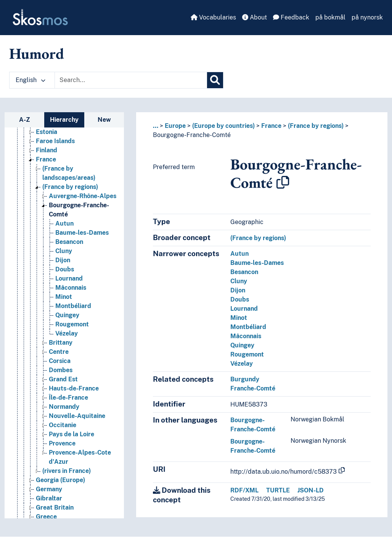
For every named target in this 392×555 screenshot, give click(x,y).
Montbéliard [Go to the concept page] (73, 306)
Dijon (238, 290)
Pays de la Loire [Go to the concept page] (71, 434)
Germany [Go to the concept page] (49, 489)
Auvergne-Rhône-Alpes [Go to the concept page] (83, 196)
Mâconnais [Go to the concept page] (71, 288)
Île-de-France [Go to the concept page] (68, 398)
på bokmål (330, 17)
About (255, 17)
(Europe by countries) (223, 126)
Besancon (244, 272)
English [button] (31, 80)
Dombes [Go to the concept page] (61, 370)
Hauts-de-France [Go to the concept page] (74, 388)
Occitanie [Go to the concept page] (63, 425)
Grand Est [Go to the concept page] (63, 379)
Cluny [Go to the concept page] (64, 251)
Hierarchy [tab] (64, 120)
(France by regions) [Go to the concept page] (70, 187)
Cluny (239, 281)
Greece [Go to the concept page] (46, 517)
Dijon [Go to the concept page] (63, 260)
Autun (239, 254)
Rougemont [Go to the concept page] (72, 324)
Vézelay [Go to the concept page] (67, 333)
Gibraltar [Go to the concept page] (49, 498)
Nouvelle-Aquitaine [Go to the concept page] (77, 416)
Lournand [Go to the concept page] (69, 278)
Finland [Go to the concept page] (47, 150)
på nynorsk (367, 17)
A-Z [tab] (25, 120)
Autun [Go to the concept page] (64, 223)
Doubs (240, 299)
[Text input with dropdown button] (131, 80)
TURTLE (278, 490)
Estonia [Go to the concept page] (47, 132)
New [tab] (104, 120)
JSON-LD (311, 490)
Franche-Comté (253, 388)
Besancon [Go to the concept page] (69, 242)
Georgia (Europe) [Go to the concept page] (60, 480)
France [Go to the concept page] (46, 159)
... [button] (156, 126)
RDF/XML (244, 490)
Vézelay (242, 364)
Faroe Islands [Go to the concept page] (55, 141)
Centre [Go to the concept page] (59, 352)
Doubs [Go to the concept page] (65, 269)
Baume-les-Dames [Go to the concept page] (82, 233)
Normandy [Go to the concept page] (64, 407)
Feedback (291, 17)
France (271, 126)
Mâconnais (246, 336)
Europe (175, 126)
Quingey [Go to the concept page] (67, 315)
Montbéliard (248, 327)
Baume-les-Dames (257, 263)
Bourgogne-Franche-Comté (192, 135)
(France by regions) (316, 126)
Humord (37, 53)
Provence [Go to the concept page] (62, 443)
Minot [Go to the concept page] (64, 297)
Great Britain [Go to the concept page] (55, 507)
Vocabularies (213, 17)
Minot (239, 318)
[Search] (215, 80)
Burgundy (245, 379)
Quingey (242, 345)
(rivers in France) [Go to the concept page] (67, 471)
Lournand (244, 309)
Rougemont (247, 354)
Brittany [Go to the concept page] (61, 343)
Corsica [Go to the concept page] (60, 361)
